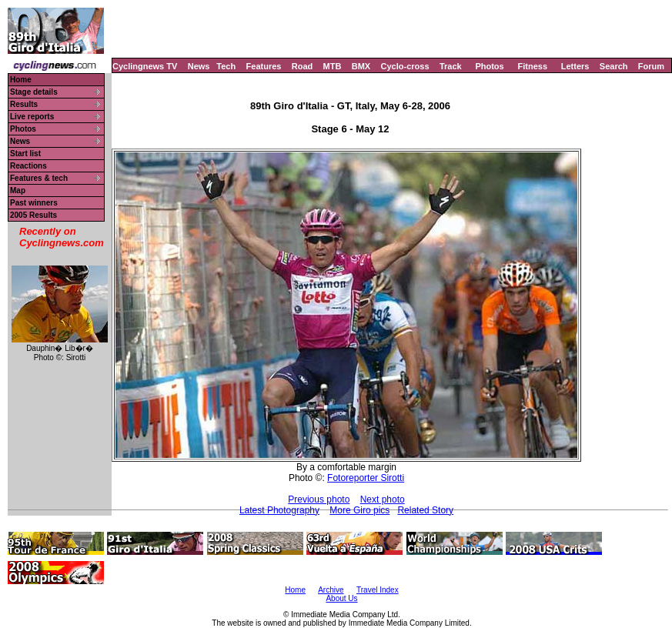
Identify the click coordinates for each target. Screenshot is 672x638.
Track (451, 66)
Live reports (32, 117)
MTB (333, 66)
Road (303, 66)
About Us (341, 598)
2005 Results (33, 215)
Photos (489, 66)
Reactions (28, 166)
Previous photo (319, 499)
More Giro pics (359, 510)
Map (18, 190)
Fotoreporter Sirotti (366, 478)
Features (264, 66)
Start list (25, 154)
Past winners (34, 203)
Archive (331, 590)
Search (614, 66)
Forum (651, 66)
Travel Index (378, 590)
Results (24, 104)
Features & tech (39, 178)
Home (21, 80)
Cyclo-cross (405, 66)
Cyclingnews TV (145, 66)
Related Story (425, 510)
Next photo (383, 499)
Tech (226, 66)
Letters (575, 66)
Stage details (34, 92)
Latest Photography (279, 510)
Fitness (532, 66)
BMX (361, 66)
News (199, 66)
